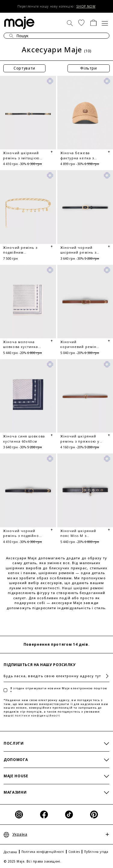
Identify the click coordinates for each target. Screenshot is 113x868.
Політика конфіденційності (43, 852)
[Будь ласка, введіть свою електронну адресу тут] (56, 676)
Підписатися (105, 676)
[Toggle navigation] (105, 23)
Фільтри (89, 68)
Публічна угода (96, 852)
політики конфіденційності (38, 715)
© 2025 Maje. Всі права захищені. (32, 861)
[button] (81, 23)
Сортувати (24, 68)
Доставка (10, 852)
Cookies (74, 852)
